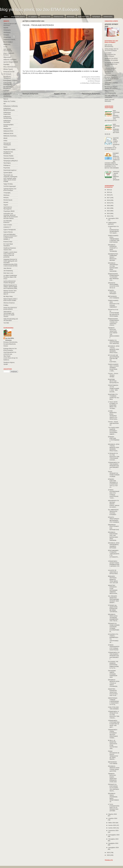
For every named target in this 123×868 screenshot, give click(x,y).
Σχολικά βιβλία (8, 173)
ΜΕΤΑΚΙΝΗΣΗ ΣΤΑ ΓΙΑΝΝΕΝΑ (114, 297)
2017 (108, 198)
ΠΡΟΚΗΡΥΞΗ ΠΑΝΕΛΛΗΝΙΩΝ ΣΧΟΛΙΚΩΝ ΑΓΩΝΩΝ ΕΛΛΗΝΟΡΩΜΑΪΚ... (114, 628)
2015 (108, 192)
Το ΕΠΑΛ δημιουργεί (10, 186)
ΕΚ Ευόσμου (7, 74)
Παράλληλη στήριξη (9, 149)
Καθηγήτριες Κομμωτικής (7, 113)
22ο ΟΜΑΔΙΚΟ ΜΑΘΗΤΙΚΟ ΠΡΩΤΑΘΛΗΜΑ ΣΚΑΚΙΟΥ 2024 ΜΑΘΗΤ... (113, 599)
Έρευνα (6, 99)
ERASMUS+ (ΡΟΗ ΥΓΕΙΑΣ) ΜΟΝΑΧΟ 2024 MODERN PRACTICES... (114, 349)
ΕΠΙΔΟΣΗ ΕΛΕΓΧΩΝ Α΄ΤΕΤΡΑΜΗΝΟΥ (114, 439)
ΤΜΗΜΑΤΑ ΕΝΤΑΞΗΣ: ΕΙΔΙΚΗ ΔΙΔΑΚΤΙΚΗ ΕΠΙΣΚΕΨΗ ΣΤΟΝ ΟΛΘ (112, 778)
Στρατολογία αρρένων (10, 170)
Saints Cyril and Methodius (109, 100)
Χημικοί (6, 205)
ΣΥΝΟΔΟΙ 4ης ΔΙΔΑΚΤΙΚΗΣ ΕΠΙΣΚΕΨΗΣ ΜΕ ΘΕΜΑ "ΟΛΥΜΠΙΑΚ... (113, 609)
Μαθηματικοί (7, 129)
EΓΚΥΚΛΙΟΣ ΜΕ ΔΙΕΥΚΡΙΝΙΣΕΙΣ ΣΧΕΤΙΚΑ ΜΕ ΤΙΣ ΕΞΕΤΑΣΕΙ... (114, 358)
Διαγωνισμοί (7, 57)
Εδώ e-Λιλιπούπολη (9, 67)
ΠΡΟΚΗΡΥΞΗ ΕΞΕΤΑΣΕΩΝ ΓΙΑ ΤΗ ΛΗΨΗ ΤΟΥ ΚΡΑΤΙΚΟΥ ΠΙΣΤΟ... (114, 788)
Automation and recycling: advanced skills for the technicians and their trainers (11, 216)
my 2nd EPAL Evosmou (10, 339)
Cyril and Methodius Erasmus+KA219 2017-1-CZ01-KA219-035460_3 (10, 237)
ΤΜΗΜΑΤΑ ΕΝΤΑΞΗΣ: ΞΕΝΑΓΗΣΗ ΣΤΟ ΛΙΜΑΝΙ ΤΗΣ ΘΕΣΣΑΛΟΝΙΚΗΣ (114, 333)
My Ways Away (8, 296)
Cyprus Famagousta (10, 230)
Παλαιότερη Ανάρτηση (91, 94)
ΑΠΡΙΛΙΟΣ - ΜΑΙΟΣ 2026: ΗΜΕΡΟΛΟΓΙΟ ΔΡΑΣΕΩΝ (116, 176)
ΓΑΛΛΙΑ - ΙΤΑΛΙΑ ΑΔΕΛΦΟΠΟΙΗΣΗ (113, 423)
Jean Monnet (7, 268)
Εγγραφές (6, 64)
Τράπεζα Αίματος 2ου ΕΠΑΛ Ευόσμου (10, 189)
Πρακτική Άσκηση (9, 158)
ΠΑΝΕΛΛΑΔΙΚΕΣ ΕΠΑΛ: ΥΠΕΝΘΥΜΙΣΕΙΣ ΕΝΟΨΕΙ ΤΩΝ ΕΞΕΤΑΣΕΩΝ (114, 239)
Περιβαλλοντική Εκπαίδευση (8, 153)
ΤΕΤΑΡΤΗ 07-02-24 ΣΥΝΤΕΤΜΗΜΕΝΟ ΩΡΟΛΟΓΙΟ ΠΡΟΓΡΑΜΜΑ (114, 313)
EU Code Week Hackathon (8, 245)
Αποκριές (6, 35)
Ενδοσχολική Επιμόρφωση (7, 84)
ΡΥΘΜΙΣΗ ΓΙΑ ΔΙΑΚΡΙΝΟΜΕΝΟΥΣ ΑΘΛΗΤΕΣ (114, 342)
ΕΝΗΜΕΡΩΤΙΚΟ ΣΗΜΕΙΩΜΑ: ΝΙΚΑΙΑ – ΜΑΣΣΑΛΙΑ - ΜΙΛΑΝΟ (113, 257)
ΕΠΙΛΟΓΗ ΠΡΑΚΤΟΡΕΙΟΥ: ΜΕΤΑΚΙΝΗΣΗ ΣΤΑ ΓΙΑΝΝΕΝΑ (114, 520)
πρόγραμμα (96, 16)
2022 (108, 211)
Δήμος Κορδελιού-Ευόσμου (9, 54)
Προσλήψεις (7, 163)
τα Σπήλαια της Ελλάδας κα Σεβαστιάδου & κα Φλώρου (112, 64)
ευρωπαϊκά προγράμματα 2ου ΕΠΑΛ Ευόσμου (110, 54)
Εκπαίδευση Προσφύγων (7, 77)
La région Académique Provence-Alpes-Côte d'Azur (10, 277)
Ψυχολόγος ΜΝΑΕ (9, 211)
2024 (108, 216)
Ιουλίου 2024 (112, 828)
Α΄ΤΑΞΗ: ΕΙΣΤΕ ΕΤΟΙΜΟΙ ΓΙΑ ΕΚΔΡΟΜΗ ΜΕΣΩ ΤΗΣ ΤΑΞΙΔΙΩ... (113, 405)
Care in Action (8, 225)
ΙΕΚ (5, 104)
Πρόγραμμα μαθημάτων (11, 161)
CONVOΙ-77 (7, 227)
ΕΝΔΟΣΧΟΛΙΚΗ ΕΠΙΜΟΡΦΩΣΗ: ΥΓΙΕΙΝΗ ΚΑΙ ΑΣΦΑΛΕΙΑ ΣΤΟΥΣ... (114, 322)
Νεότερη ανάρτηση (30, 94)
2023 (108, 213)
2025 (108, 853)
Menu (6, 16)
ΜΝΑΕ (5, 138)
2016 (108, 195)
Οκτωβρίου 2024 (113, 839)
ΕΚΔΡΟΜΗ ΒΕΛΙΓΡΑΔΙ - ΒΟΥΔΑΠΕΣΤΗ (113, 381)
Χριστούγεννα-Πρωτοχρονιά (8, 208)
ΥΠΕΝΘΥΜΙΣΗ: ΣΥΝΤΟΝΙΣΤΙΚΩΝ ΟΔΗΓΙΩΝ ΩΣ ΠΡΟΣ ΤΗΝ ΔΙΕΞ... (114, 724)
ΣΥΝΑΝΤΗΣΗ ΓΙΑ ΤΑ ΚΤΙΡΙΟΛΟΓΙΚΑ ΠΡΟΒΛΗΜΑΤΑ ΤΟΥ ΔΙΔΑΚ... (113, 230)
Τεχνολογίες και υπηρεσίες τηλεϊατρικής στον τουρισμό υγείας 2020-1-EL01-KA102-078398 (10, 178)
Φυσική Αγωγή (8, 200)
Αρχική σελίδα (60, 94)
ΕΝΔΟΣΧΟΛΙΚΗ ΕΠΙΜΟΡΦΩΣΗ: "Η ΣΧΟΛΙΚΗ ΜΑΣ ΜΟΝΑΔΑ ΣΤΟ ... (114, 277)
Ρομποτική (7, 168)
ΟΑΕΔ (5, 141)
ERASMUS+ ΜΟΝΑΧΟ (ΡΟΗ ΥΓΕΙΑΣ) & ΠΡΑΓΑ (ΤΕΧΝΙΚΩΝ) (114, 683)
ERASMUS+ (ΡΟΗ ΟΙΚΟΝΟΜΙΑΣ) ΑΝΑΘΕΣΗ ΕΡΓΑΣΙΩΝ (114, 545)
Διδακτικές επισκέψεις (10, 60)
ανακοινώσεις (108, 16)
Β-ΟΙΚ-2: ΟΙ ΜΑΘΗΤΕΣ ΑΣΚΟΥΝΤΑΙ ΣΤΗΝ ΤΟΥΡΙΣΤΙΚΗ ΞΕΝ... (113, 744)
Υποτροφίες (7, 193)
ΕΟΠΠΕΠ (6, 91)
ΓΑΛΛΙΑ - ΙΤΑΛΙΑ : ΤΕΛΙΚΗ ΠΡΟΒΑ (113, 375)
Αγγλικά (6, 28)
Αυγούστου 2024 (113, 830)
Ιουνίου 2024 (112, 825)
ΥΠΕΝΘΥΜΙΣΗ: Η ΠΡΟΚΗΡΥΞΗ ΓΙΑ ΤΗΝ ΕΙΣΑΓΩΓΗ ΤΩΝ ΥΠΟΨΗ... (114, 715)
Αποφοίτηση (7, 37)
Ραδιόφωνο (7, 165)
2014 (108, 190)
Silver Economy (109, 91)
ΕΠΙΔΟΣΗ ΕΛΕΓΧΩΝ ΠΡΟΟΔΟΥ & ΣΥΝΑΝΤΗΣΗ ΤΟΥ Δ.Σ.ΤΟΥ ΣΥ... (113, 483)
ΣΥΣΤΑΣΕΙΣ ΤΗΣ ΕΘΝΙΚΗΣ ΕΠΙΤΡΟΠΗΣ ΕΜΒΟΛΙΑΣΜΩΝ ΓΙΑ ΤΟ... (113, 665)
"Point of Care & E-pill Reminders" (10, 24)
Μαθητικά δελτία (8, 133)
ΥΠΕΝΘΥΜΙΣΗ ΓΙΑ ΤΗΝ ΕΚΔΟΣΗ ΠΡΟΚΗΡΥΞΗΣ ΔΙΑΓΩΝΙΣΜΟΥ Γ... (114, 466)
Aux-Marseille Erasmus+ (8, 222)
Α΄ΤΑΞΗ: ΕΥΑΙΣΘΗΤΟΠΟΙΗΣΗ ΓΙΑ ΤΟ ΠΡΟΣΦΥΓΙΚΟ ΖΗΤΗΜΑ (114, 808)
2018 (108, 200)
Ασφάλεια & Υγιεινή (9, 40)
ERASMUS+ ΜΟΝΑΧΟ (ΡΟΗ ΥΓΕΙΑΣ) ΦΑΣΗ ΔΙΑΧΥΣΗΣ (114, 769)
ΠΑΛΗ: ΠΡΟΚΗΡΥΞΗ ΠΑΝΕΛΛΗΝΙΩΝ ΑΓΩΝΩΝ (114, 474)
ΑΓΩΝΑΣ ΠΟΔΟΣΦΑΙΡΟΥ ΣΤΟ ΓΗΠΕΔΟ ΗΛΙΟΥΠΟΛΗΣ (114, 647)
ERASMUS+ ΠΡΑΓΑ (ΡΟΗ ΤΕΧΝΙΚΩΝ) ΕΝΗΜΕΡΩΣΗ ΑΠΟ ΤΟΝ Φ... (113, 618)
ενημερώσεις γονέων (18, 16)
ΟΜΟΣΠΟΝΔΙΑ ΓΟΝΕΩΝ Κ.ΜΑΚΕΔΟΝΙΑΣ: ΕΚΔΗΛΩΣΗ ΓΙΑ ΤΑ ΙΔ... (113, 701)
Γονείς (5, 47)
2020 (108, 206)
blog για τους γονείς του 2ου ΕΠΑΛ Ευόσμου (39, 9)
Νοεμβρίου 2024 (113, 843)
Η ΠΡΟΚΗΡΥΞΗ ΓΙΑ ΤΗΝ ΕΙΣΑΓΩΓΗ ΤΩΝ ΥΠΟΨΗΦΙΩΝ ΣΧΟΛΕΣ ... (114, 457)
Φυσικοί (6, 202)
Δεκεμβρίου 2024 (114, 848)
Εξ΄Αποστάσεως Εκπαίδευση (8, 88)
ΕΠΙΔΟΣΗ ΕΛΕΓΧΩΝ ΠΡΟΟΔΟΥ (112, 292)
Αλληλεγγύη (7, 30)
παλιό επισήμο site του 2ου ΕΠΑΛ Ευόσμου (111, 50)
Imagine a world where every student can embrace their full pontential (10, 255)
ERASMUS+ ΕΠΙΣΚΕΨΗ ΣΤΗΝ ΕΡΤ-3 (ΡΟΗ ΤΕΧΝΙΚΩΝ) (113, 248)
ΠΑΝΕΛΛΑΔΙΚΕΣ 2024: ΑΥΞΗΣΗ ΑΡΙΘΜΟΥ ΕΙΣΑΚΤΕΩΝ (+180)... (113, 368)
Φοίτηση (6, 198)
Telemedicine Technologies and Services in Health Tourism (9, 314)
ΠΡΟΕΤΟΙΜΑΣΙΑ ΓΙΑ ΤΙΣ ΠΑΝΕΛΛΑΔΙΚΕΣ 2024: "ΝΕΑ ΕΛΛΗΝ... (114, 389)
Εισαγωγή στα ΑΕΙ (9, 72)
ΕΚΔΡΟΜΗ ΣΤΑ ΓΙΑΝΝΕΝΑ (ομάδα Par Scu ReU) (114, 397)
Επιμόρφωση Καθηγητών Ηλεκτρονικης (7, 95)
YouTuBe (6, 323)
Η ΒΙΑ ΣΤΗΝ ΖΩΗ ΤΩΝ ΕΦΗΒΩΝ (113, 708)
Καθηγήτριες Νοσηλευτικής (8, 117)
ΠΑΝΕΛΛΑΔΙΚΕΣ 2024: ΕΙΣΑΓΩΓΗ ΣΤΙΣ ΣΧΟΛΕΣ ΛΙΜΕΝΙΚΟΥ (114, 304)
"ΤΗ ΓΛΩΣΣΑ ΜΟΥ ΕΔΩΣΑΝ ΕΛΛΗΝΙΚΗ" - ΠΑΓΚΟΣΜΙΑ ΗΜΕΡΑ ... (114, 431)
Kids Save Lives (8, 273)
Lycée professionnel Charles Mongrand (9, 282)
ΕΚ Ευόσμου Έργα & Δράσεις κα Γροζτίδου (111, 88)
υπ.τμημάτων (33, 16)
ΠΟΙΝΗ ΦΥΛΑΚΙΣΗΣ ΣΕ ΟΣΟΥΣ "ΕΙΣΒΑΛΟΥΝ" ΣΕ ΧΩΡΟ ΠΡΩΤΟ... (114, 755)
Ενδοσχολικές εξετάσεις (11, 80)
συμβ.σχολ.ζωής (83, 16)
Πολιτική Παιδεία (8, 156)
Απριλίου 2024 (113, 818)
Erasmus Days (8, 242)
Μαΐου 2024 (112, 823)
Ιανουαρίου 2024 (113, 218)
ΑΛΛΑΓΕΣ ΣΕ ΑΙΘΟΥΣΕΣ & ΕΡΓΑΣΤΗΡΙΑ (113, 572)
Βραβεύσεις (7, 44)
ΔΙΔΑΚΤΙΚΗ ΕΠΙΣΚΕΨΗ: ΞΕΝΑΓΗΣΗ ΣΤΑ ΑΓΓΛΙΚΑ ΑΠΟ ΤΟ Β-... (113, 692)
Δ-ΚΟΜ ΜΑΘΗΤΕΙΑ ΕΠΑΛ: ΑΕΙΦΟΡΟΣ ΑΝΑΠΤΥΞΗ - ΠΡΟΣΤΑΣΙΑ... (113, 415)
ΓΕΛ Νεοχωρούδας (110, 93)
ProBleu (6, 305)
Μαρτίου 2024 (113, 814)
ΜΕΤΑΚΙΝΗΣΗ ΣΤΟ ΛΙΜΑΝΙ (113, 763)
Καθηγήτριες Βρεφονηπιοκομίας (9, 109)
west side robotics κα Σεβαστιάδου (111, 96)
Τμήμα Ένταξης (8, 184)
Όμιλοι (5, 147)
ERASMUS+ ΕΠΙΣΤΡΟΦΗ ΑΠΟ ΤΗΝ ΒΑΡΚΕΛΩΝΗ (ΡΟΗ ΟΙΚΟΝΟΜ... (113, 536)
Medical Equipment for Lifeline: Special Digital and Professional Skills (10, 287)
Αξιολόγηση (7, 32)
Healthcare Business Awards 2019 (10, 249)
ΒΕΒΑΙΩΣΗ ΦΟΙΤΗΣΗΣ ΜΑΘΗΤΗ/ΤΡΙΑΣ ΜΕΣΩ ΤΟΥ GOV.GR (113, 579)
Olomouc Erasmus (9, 303)
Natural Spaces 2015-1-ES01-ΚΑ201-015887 (11, 300)
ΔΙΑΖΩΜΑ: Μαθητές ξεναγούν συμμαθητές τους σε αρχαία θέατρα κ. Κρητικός (111, 78)
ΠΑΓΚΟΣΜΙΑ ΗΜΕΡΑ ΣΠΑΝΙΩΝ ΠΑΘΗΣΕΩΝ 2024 (113, 674)
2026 (108, 855)
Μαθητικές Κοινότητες (10, 136)
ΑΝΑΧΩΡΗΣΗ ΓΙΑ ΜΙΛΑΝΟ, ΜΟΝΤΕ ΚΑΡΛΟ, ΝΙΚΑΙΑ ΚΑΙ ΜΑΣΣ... (114, 504)
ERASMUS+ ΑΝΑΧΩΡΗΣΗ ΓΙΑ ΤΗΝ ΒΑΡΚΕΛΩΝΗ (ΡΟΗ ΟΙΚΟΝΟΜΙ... (113, 267)
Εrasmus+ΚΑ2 (45, 16)
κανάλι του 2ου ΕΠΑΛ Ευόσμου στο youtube (111, 59)
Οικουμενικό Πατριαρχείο (7, 144)
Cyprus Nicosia (8, 232)
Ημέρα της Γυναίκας (9, 101)
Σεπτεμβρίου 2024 (114, 835)
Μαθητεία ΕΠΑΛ (8, 131)
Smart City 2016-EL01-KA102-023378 (10, 308)
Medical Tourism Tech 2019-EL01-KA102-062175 (10, 292)
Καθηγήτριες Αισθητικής (11, 106)
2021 (108, 208)
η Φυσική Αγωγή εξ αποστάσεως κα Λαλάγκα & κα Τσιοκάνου (110, 71)
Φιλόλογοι (6, 195)
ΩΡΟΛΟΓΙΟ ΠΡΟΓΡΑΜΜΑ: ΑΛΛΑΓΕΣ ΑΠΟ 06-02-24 (113, 285)
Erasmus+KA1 (58, 16)
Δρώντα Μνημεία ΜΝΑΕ (11, 62)
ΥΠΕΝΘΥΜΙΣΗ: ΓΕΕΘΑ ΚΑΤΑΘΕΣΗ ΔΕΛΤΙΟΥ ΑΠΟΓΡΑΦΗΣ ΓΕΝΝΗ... (113, 734)
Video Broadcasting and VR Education (11, 320)
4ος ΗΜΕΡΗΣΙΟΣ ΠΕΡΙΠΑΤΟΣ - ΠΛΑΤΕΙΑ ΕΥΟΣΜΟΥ (113, 512)
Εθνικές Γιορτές (8, 69)
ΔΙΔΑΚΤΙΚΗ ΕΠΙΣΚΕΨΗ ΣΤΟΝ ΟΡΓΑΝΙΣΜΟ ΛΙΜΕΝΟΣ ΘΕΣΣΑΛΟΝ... (113, 589)
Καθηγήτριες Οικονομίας (7, 121)
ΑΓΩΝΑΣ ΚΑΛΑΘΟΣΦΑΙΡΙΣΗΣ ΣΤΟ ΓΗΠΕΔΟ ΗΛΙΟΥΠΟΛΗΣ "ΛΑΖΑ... (114, 494)
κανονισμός (71, 16)
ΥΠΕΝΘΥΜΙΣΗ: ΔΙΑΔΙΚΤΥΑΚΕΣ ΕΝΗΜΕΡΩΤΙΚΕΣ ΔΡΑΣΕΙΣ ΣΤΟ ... (114, 564)
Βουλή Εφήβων (8, 42)
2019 (108, 203)
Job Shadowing (8, 271)
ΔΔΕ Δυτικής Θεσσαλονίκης (8, 50)
